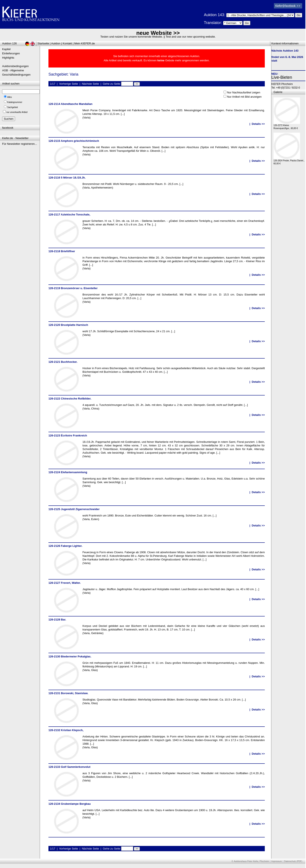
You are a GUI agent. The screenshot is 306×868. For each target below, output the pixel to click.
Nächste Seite (90, 84)
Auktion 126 (9, 43)
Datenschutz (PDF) (293, 861)
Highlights (8, 58)
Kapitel (6, 49)
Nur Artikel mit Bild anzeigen (244, 97)
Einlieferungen (11, 53)
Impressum (277, 861)
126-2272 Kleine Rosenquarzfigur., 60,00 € (287, 126)
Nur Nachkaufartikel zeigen (244, 92)
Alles (10, 97)
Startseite (43, 43)
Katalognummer (15, 102)
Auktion (56, 43)
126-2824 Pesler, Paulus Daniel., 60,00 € (289, 161)
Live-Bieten (282, 77)
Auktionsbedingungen (15, 66)
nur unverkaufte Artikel (17, 112)
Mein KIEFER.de (85, 43)
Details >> (258, 124)
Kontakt (67, 43)
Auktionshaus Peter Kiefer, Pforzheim (252, 861)
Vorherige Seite (69, 84)
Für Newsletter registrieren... (20, 144)
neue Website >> (158, 33)
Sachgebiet (13, 107)
